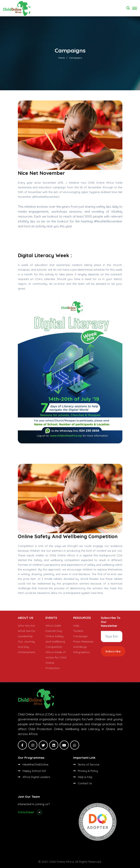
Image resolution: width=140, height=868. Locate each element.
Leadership (25, 636)
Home (61, 58)
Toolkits (78, 631)
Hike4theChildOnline (33, 764)
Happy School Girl (32, 771)
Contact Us (83, 783)
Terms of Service (86, 764)
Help (76, 626)
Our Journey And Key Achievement (27, 647)
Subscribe (113, 651)
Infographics (82, 652)
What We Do (27, 631)
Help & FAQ (83, 777)
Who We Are (26, 626)
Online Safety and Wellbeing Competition (55, 642)
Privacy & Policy (86, 771)
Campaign (80, 636)
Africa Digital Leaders (34, 777)
